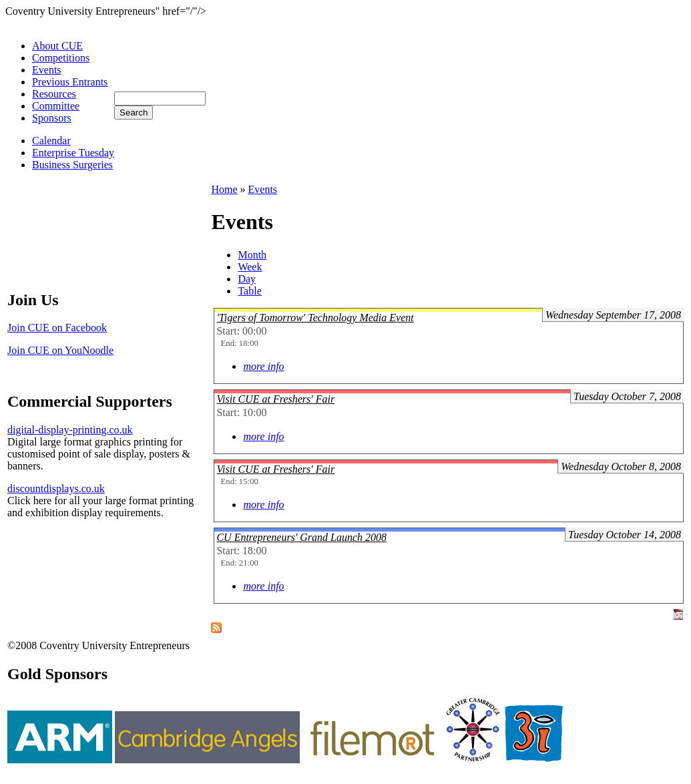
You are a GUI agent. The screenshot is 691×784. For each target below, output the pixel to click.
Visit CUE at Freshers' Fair (275, 399)
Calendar (51, 141)
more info (263, 366)
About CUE (57, 46)
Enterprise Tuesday (73, 153)
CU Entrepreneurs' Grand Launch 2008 (301, 537)
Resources (54, 94)
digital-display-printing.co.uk (70, 430)
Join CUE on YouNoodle (60, 350)
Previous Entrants (70, 82)
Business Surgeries (72, 165)
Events (47, 70)
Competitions (61, 58)
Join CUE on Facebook (57, 328)
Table (249, 291)
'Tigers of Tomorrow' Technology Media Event (315, 318)
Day (247, 279)
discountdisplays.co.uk (56, 488)
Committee (56, 106)
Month (252, 255)
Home (224, 189)
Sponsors (52, 118)
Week (250, 267)
